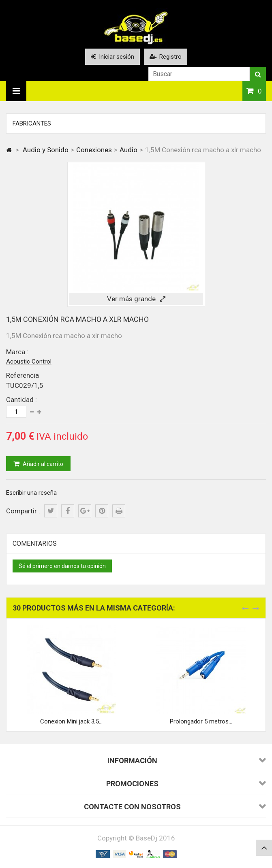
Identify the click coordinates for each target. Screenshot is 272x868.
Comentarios (35, 544)
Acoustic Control (29, 362)
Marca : (17, 352)
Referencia (22, 375)
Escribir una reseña (31, 493)
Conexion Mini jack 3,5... (71, 721)
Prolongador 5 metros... (201, 721)
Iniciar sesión (112, 57)
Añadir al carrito (42, 464)
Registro (166, 57)
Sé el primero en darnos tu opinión (62, 566)
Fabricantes (32, 123)
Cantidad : (21, 400)
